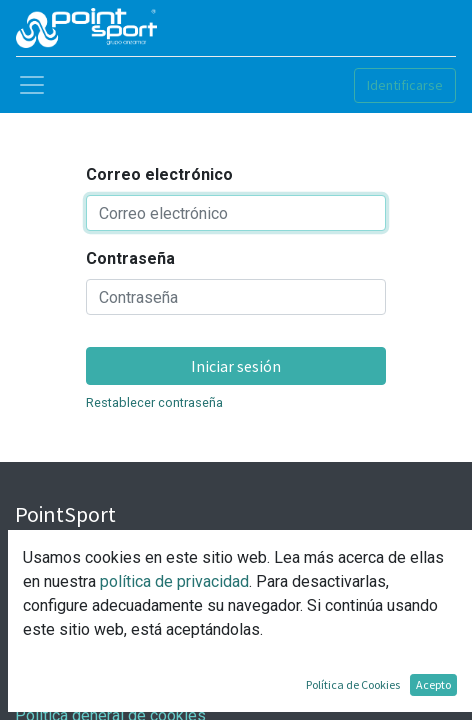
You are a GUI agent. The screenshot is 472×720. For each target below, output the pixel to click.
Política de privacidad (90, 691)
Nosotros (48, 547)
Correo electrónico (159, 174)
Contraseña (130, 258)
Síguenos (48, 643)
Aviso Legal (56, 667)
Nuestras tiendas (75, 619)
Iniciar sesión (236, 366)
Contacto (46, 595)
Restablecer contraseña (154, 402)
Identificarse (405, 85)
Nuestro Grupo (65, 571)
